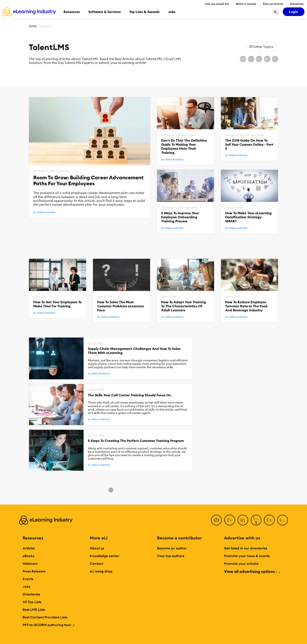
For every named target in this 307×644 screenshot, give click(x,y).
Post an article (273, 4)
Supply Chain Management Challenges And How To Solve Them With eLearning (134, 351)
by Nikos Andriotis (44, 212)
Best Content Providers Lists (45, 617)
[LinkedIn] (243, 520)
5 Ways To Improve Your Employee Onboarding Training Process (180, 217)
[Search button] (276, 12)
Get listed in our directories (246, 548)
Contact (96, 563)
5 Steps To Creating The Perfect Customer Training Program (136, 441)
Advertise (297, 4)
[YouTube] (256, 520)
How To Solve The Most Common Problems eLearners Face (121, 306)
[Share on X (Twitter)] (251, 59)
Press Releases (34, 571)
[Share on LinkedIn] (259, 59)
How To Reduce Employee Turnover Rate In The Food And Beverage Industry (246, 306)
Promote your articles (241, 563)
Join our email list (217, 4)
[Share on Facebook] (243, 59)
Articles (29, 548)
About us (97, 548)
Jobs (26, 586)
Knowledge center (104, 556)
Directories (31, 594)
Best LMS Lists (34, 609)
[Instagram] (282, 520)
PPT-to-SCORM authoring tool (49, 625)
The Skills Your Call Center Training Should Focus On (130, 395)
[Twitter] (230, 520)
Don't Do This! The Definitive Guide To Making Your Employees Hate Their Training (184, 147)
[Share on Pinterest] (275, 59)
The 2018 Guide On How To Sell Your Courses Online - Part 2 (249, 144)
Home (33, 26)
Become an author (172, 548)
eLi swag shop (101, 571)
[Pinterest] (269, 520)
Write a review (246, 4)
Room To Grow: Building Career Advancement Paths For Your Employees (88, 181)
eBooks (28, 556)
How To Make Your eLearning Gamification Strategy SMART (248, 217)
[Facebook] (216, 520)
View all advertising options (252, 571)
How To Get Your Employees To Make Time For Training (57, 304)
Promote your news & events (247, 556)
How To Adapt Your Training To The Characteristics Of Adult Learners (184, 306)
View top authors (171, 556)
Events (28, 579)
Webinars (30, 563)
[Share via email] (267, 59)
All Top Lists (32, 602)
